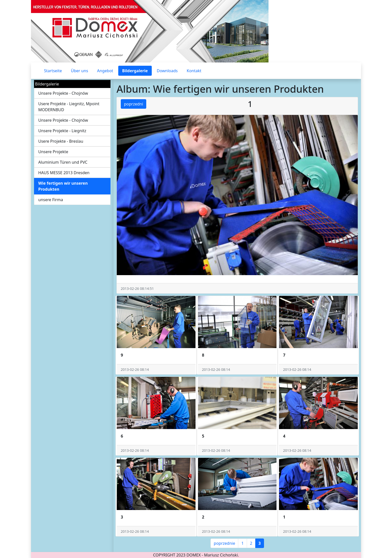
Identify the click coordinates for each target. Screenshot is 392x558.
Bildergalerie (135, 71)
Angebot (105, 71)
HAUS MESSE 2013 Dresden (64, 173)
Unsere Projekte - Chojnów (63, 93)
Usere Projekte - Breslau (61, 141)
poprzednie (224, 543)
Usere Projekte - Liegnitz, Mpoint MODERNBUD (69, 107)
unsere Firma (51, 200)
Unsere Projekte (53, 152)
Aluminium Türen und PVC (63, 162)
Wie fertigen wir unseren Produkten (63, 186)
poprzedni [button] (133, 104)
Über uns (80, 71)
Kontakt (194, 71)
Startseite (53, 71)
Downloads (167, 71)
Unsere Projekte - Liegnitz (62, 131)
